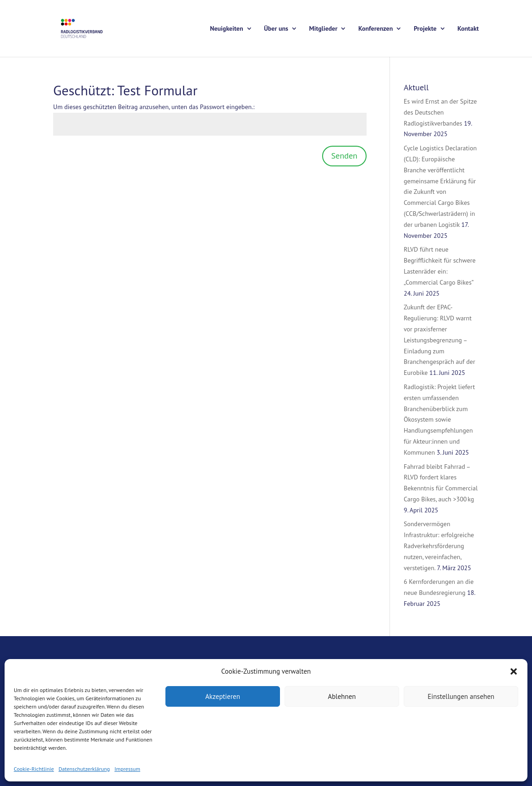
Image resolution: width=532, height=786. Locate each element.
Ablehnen (342, 696)
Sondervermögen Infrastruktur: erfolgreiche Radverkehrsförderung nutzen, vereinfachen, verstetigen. (439, 546)
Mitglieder (324, 29)
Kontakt (468, 29)
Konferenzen (376, 29)
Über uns (276, 29)
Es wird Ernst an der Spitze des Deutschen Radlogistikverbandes (440, 112)
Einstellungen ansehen (461, 696)
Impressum (127, 769)
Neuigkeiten (226, 29)
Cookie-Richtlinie (34, 769)
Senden (344, 156)
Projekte (425, 29)
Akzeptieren (223, 696)
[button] (514, 671)
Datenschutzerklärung (84, 769)
